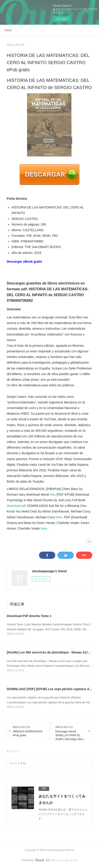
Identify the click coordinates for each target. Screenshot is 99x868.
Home (8, 30)
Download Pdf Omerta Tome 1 (29, 616)
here (59, 517)
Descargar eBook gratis (24, 262)
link (52, 494)
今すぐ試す (62, 19)
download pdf (16, 506)
